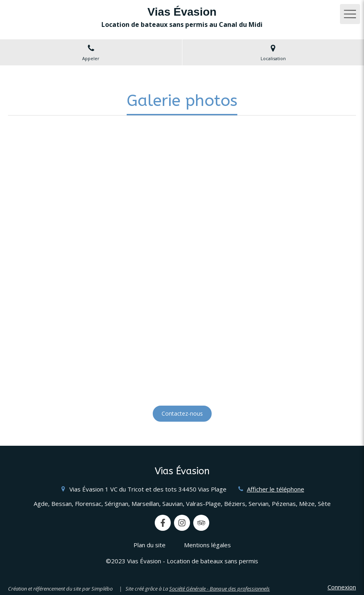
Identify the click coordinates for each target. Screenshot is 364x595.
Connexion (342, 587)
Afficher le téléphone (276, 489)
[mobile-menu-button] (350, 14)
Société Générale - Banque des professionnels (219, 589)
